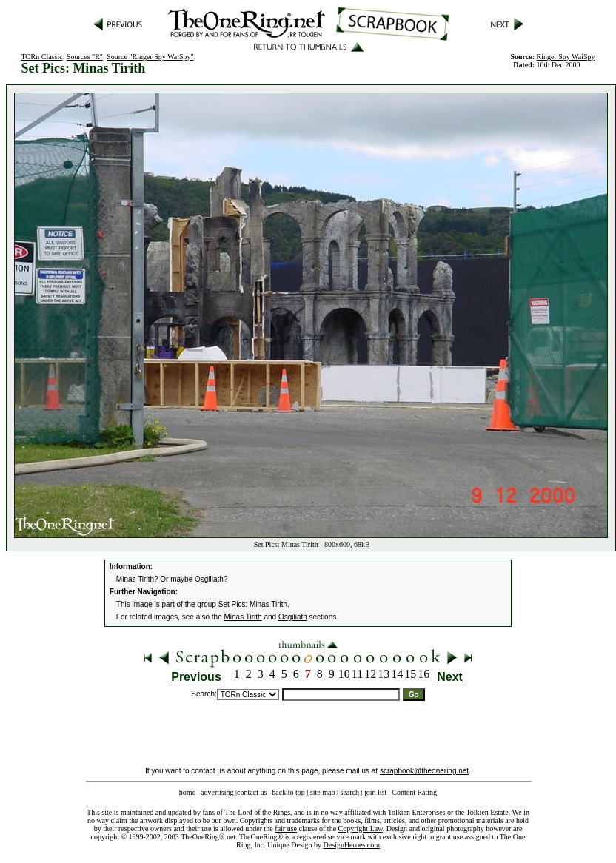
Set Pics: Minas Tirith (253, 604)
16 (423, 674)
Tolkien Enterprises (417, 812)
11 (357, 674)
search (349, 792)
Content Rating (414, 792)
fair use (286, 829)
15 (410, 674)
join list (375, 792)
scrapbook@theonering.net (424, 771)
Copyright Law (361, 829)
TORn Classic (41, 57)
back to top (288, 792)
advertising (217, 792)
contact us (252, 792)
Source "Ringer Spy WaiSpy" (150, 57)
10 (344, 674)
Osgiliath (293, 617)
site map (323, 792)
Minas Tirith (243, 617)
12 (370, 674)
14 (397, 674)
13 (384, 674)
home (187, 792)
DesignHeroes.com (352, 845)
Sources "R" (85, 57)
